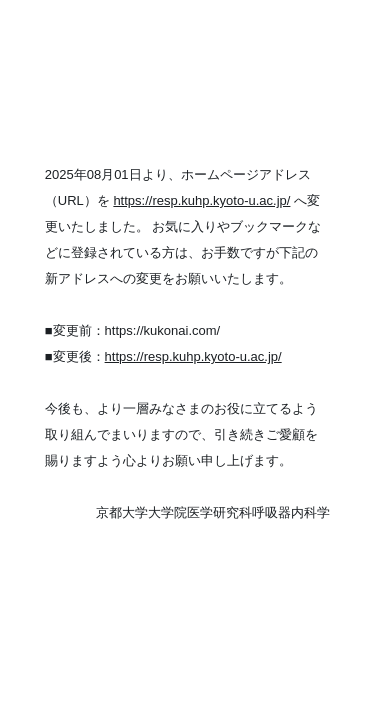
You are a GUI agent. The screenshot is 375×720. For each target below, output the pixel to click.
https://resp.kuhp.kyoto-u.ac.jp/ (201, 200)
